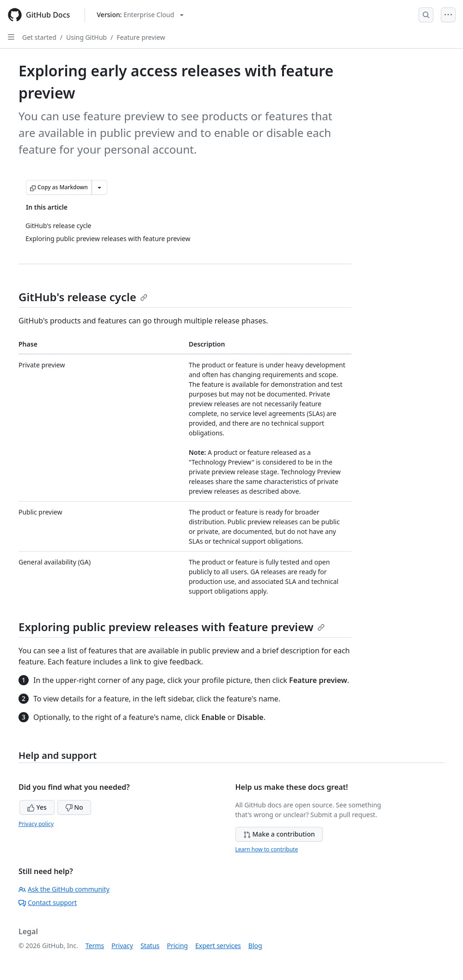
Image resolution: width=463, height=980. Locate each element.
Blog (255, 946)
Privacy (122, 946)
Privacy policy (36, 824)
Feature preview (141, 37)
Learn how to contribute (267, 849)
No (74, 807)
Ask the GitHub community (64, 889)
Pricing (177, 946)
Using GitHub (86, 37)
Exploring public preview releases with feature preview (172, 627)
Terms (95, 946)
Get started (39, 37)
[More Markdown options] (99, 187)
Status (150, 946)
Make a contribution (279, 834)
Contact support (48, 902)
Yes (37, 807)
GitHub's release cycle (83, 297)
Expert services (218, 946)
